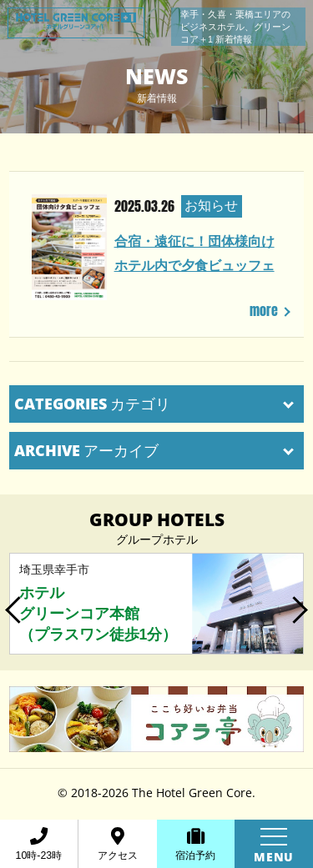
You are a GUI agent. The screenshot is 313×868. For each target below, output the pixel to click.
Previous (14, 604)
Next (299, 604)
